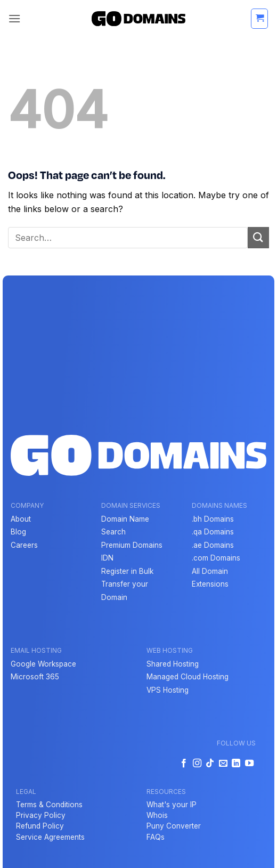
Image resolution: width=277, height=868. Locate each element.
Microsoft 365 (35, 677)
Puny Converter (174, 826)
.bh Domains (213, 519)
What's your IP (172, 805)
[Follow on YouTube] (249, 764)
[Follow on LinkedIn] (236, 764)
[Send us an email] (223, 764)
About (21, 519)
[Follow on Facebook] (184, 764)
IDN (107, 558)
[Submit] (258, 237)
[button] (14, 18)
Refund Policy (40, 826)
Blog (18, 532)
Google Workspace (43, 664)
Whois (157, 815)
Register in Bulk (127, 571)
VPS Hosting (168, 690)
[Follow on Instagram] (197, 764)
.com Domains (216, 558)
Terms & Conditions (49, 805)
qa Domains (214, 532)
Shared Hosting (173, 664)
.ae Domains (213, 545)
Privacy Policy (41, 815)
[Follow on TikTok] (210, 764)
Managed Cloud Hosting (188, 677)
